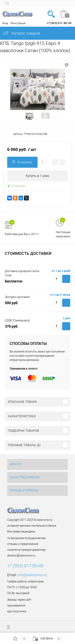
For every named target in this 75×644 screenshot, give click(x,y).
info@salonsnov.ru (32, 575)
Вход (5, 23)
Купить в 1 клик (37, 176)
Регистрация (18, 23)
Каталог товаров (21, 33)
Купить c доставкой (66, 279)
